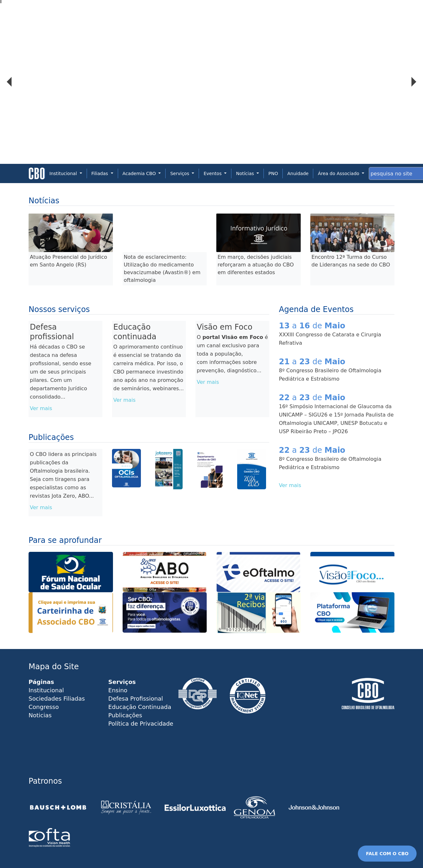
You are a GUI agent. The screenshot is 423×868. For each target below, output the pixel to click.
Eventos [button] (213, 173)
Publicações (125, 715)
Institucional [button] (64, 173)
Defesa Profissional (136, 699)
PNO (273, 173)
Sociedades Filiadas (57, 699)
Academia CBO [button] (140, 173)
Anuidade (298, 173)
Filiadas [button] (101, 173)
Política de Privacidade (141, 724)
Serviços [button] (180, 173)
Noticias (40, 715)
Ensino (118, 690)
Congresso (44, 707)
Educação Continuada (140, 707)
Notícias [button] (246, 173)
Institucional (46, 690)
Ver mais (41, 408)
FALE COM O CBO (387, 854)
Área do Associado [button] (339, 173)
